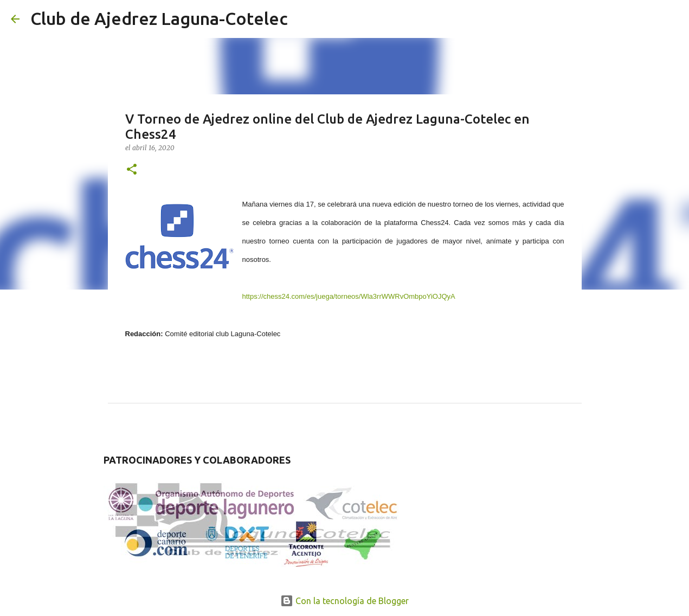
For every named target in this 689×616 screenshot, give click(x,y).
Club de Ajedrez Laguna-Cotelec (159, 18)
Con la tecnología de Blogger (344, 601)
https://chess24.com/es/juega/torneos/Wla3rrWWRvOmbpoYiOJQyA (349, 296)
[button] (132, 170)
